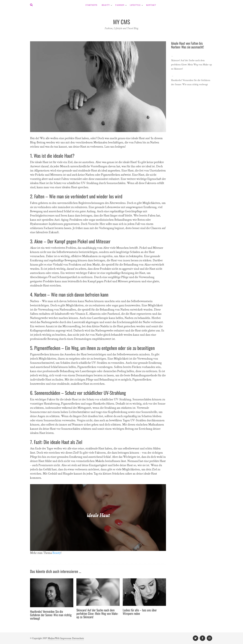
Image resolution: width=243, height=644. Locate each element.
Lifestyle (135, 5)
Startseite (91, 5)
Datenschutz (78, 638)
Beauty (106, 5)
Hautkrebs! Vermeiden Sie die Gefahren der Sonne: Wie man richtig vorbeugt (51, 615)
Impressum (66, 638)
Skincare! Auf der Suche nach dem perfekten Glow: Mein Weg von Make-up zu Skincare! (97, 613)
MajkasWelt (54, 638)
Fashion (120, 5)
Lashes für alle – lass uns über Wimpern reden (140, 612)
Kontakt (151, 5)
